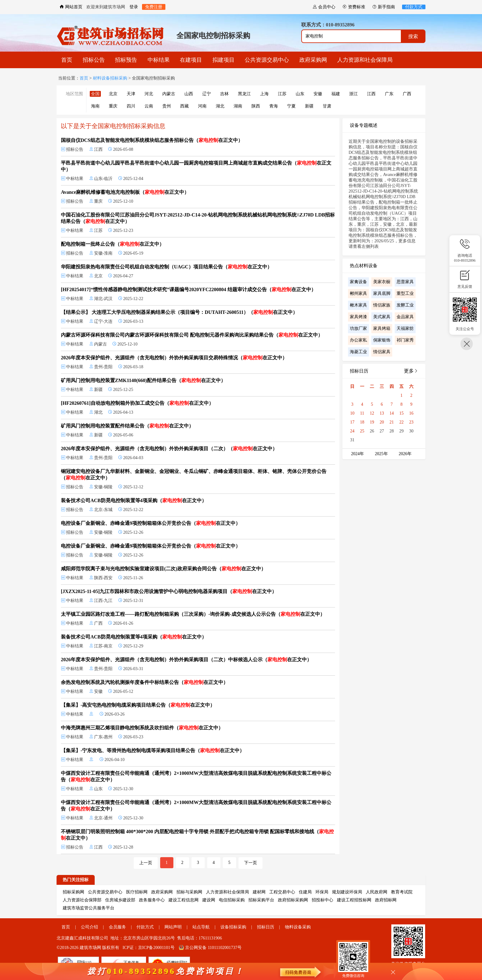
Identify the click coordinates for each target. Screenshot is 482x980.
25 (362, 431)
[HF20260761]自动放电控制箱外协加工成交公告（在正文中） (137, 403)
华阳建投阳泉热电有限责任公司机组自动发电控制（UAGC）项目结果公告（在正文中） (166, 267)
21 (392, 422)
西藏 (184, 106)
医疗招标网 (137, 892)
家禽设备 (358, 282)
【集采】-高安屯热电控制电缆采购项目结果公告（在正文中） (138, 705)
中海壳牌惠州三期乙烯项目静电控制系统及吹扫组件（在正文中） (142, 728)
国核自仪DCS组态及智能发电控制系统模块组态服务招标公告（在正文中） (152, 140)
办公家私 (358, 340)
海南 (95, 106)
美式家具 (382, 317)
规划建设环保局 (347, 892)
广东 (389, 94)
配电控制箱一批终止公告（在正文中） (113, 244)
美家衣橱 (382, 282)
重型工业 (405, 293)
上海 (264, 94)
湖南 (238, 106)
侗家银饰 (382, 340)
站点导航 (201, 927)
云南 (149, 106)
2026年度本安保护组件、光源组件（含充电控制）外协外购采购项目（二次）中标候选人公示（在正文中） (186, 660)
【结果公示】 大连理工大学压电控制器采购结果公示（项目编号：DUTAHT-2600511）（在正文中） (179, 312)
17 (352, 422)
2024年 (358, 454)
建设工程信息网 (184, 900)
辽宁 (207, 94)
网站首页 (71, 7)
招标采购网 (73, 892)
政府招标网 (386, 900)
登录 (134, 7)
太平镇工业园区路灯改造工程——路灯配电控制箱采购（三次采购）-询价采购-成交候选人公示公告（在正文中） (193, 614)
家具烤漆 (358, 317)
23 (411, 422)
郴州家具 (358, 293)
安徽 (318, 94)
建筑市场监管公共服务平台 (89, 908)
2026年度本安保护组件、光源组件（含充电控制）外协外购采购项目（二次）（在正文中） (169, 449)
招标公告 (94, 60)
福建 (336, 94)
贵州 (167, 106)
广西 (407, 94)
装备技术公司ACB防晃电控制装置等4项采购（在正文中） (134, 500)
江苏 (282, 94)
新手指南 (384, 7)
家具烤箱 (382, 328)
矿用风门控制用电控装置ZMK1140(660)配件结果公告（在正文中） (143, 380)
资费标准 (354, 7)
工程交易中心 (282, 892)
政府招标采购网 (293, 900)
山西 (189, 94)
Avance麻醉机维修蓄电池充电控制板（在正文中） (125, 192)
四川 (131, 106)
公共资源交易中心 (267, 60)
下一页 (251, 863)
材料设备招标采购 (110, 78)
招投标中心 (322, 900)
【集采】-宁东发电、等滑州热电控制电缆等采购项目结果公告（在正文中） (153, 750)
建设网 (209, 900)
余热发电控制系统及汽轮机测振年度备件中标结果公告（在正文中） (144, 682)
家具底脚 (382, 293)
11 (362, 413)
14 (392, 413)
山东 (300, 94)
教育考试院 (402, 892)
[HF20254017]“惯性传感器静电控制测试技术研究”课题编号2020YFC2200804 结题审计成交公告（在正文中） (188, 289)
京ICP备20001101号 (156, 948)
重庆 (113, 106)
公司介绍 (89, 927)
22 (401, 422)
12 (372, 413)
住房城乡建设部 (120, 900)
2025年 (381, 454)
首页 (67, 60)
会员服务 (117, 927)
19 (372, 422)
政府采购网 (313, 60)
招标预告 (126, 60)
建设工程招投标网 (354, 900)
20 (382, 422)
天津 (131, 94)
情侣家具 (382, 352)
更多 (411, 371)
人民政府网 (377, 892)
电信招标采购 (232, 900)
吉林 (224, 94)
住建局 (305, 892)
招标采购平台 (261, 900)
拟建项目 (223, 60)
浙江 (354, 94)
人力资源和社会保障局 (365, 60)
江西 (371, 94)
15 (401, 413)
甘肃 (327, 106)
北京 (113, 94)
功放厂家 (358, 328)
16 (411, 413)
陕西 (256, 106)
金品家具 (405, 317)
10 (352, 413)
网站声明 (173, 927)
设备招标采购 (233, 927)
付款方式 (414, 7)
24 (352, 431)
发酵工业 (405, 305)
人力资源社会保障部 (82, 900)
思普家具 (405, 282)
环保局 (322, 892)
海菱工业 (358, 352)
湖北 (220, 106)
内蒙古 (169, 94)
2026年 (405, 454)
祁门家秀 (405, 340)
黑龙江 (244, 94)
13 (382, 413)
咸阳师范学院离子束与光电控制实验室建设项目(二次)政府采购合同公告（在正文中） (163, 569)
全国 (95, 94)
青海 (274, 106)
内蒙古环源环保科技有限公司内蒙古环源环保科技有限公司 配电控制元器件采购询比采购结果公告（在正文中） (192, 335)
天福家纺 (405, 328)
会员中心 (324, 7)
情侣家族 (382, 305)
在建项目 (191, 60)
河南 (202, 106)
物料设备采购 (298, 927)
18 (362, 422)
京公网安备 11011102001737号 (210, 948)
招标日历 (266, 927)
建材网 (259, 892)
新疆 (309, 106)
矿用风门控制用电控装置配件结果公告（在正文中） (127, 426)
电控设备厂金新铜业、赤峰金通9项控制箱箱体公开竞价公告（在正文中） (151, 523)
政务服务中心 (152, 900)
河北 (149, 94)
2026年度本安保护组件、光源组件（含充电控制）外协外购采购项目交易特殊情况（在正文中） (174, 358)
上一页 (146, 863)
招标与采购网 (189, 892)
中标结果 (159, 60)
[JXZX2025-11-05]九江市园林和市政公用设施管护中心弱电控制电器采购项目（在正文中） (169, 591)
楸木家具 (358, 305)
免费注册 (154, 7)
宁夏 (291, 106)
